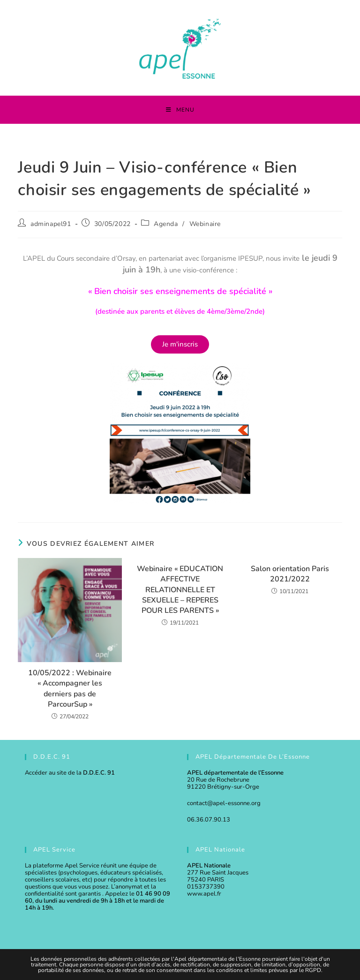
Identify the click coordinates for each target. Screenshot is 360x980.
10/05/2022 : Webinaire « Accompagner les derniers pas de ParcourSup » (70, 689)
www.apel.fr (204, 894)
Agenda (166, 224)
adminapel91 (51, 224)
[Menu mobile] (180, 110)
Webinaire (205, 224)
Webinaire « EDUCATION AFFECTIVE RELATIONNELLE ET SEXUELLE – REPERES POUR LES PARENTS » (180, 590)
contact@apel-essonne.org (224, 803)
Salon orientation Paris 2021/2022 (290, 574)
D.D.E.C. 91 (99, 773)
